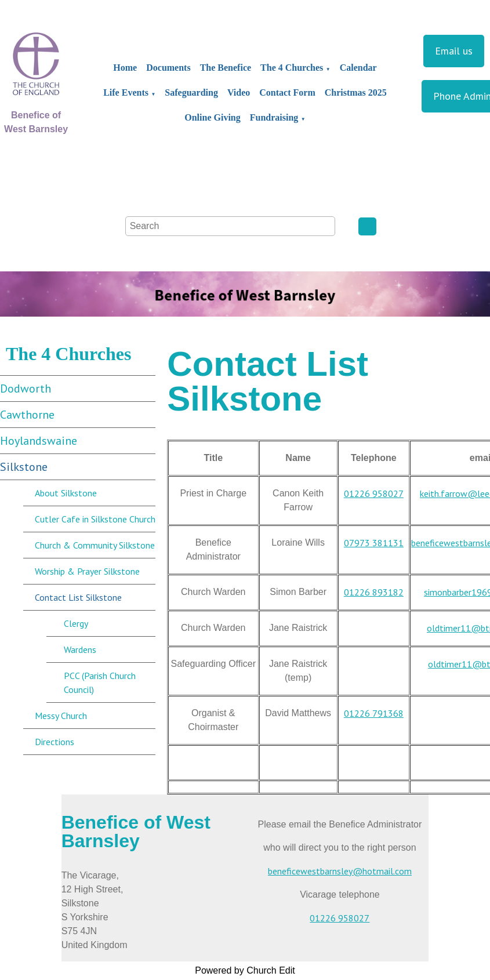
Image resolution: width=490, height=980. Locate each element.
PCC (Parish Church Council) (100, 683)
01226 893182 (374, 592)
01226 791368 (374, 713)
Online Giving (212, 117)
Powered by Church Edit (245, 970)
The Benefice (226, 68)
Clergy (76, 623)
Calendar (358, 68)
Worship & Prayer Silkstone (87, 571)
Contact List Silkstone (78, 597)
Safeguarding (191, 92)
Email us (454, 51)
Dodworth (26, 389)
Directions (55, 742)
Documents (168, 68)
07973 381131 (374, 543)
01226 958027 (374, 493)
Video (239, 92)
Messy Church (61, 716)
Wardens (80, 649)
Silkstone (24, 467)
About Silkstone (66, 493)
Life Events (126, 92)
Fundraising (274, 117)
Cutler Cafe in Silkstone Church (95, 519)
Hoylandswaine (39, 441)
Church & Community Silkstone (95, 545)
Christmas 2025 (356, 92)
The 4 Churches (292, 68)
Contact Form (287, 92)
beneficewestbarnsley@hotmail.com (340, 871)
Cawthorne (27, 415)
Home (125, 68)
